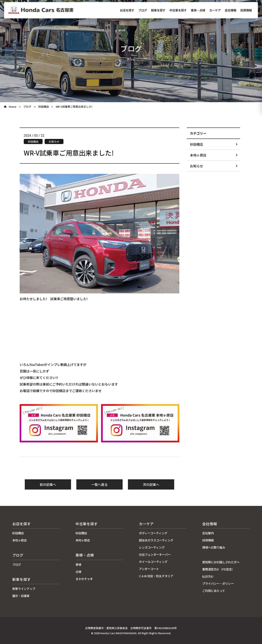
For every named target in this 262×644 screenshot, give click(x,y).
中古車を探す (178, 10)
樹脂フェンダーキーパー (155, 554)
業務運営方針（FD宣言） (218, 569)
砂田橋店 (44, 107)
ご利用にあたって (214, 591)
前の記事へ (48, 484)
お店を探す (127, 10)
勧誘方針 (208, 576)
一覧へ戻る (99, 484)
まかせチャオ (84, 579)
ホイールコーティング (153, 562)
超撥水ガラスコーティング (156, 540)
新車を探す (158, 10)
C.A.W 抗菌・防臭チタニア (156, 576)
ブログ (143, 10)
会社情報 (230, 10)
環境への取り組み (214, 547)
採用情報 (246, 10)
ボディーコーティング (153, 533)
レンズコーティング (152, 547)
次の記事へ (151, 484)
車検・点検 (198, 10)
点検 (78, 572)
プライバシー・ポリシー (218, 583)
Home (13, 107)
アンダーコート (149, 569)
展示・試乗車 (21, 596)
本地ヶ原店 (198, 155)
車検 (78, 564)
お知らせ (196, 166)
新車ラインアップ (24, 589)
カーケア (215, 10)
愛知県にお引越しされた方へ (221, 562)
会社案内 (208, 533)
